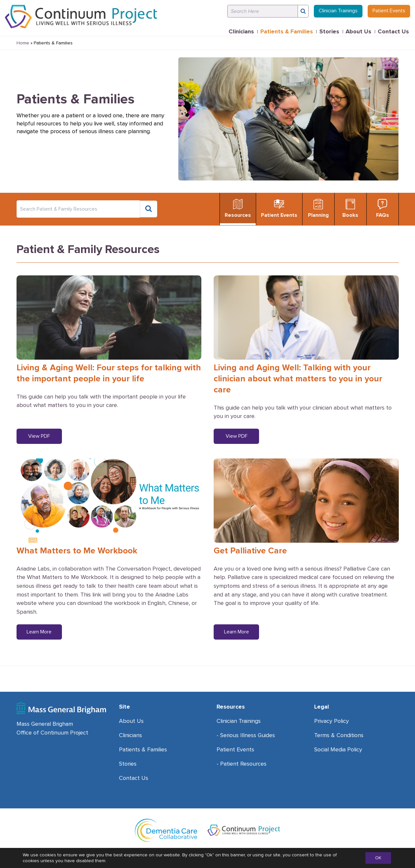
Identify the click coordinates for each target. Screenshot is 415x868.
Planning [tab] (318, 209)
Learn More (39, 632)
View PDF (39, 436)
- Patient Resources (242, 764)
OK (378, 858)
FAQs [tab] (383, 209)
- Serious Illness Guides (246, 735)
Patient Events (389, 11)
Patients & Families (287, 31)
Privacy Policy (332, 721)
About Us (358, 31)
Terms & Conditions (339, 735)
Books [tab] (350, 209)
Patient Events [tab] (279, 209)
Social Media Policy (338, 749)
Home (23, 43)
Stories (329, 31)
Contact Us (393, 31)
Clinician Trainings (338, 11)
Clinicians (241, 31)
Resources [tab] (238, 209)
